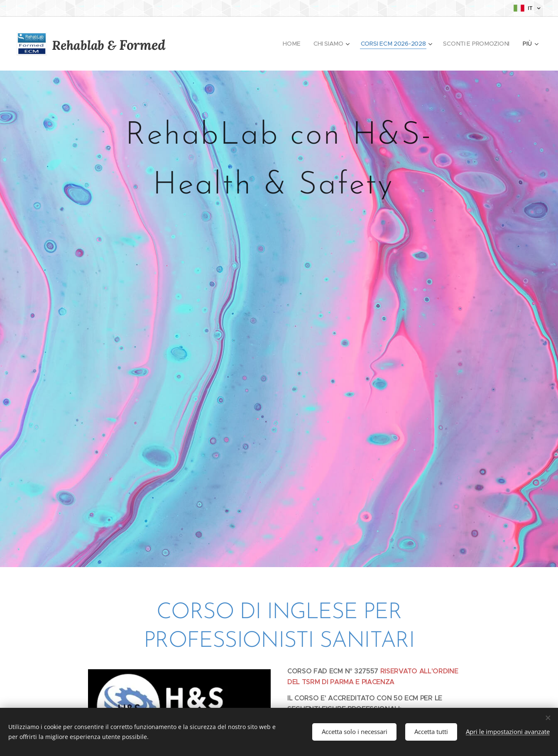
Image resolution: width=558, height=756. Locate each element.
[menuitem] (291, 44)
